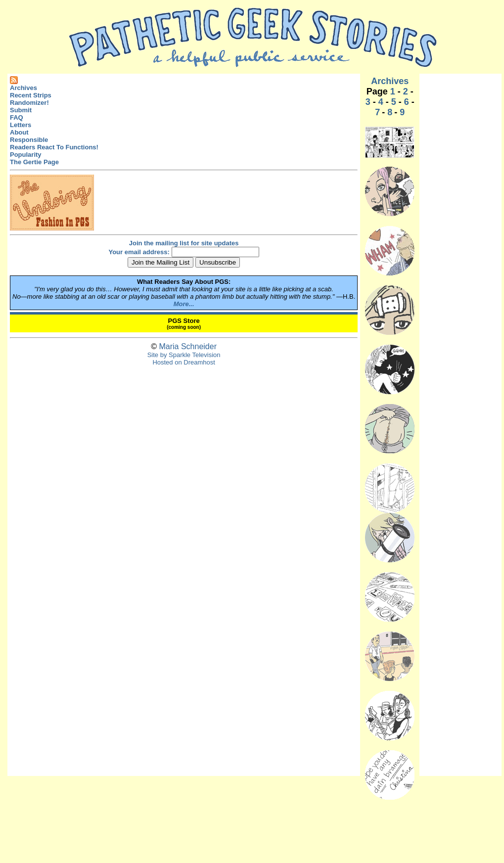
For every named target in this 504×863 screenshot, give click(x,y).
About (19, 132)
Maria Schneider (188, 346)
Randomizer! (29, 103)
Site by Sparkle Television (184, 355)
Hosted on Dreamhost (183, 362)
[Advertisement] (460, 225)
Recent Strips (31, 95)
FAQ (17, 117)
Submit (21, 110)
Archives (23, 88)
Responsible (29, 140)
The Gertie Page (34, 162)
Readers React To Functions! (54, 147)
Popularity (26, 155)
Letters (21, 125)
